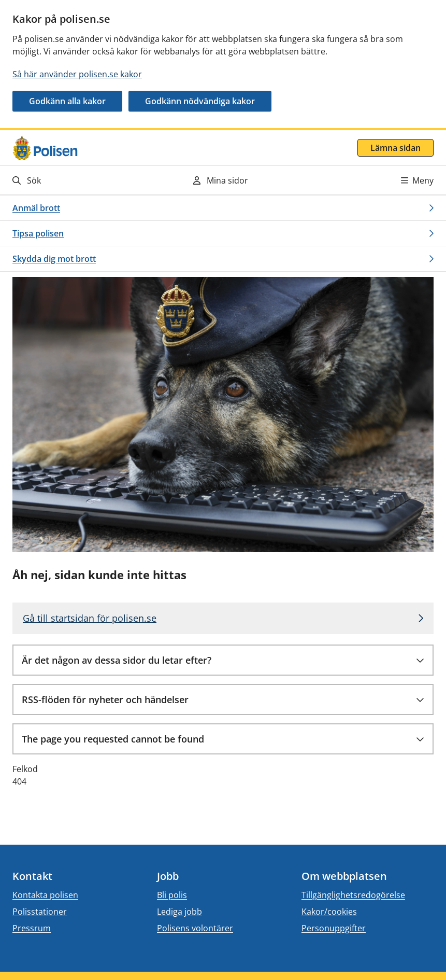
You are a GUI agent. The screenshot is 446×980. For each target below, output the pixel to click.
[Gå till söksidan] (77, 180)
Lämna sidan (395, 148)
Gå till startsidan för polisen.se (90, 618)
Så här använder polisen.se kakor (77, 74)
